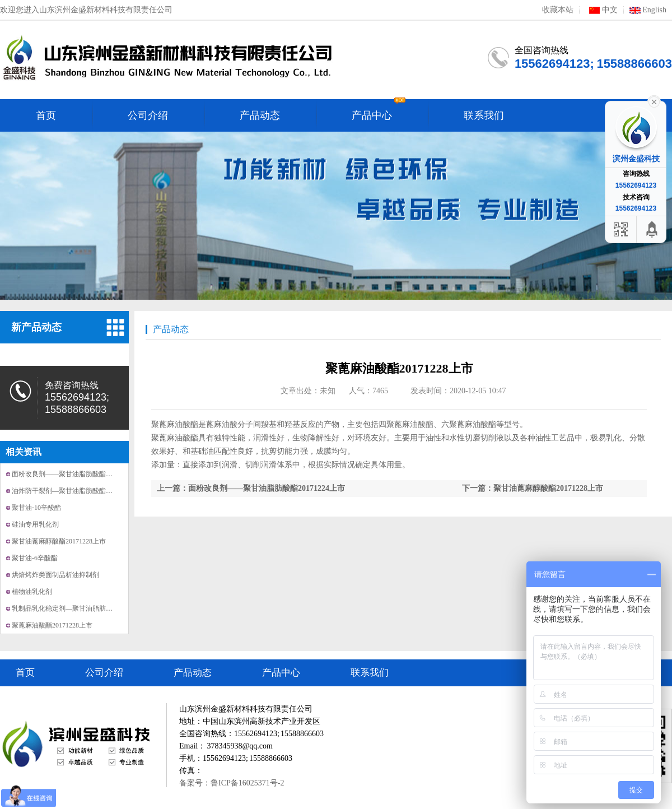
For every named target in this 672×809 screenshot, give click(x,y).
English (648, 10)
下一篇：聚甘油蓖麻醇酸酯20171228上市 (533, 488)
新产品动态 (36, 327)
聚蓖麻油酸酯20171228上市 (52, 625)
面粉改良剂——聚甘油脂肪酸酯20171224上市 (79, 474)
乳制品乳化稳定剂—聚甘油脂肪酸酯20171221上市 (86, 608)
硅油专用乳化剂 (35, 524)
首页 (25, 673)
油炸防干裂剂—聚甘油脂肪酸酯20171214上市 (79, 491)
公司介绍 (104, 673)
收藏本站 (558, 10)
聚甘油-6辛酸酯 (35, 558)
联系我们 (370, 673)
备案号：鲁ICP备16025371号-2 (232, 783)
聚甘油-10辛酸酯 (36, 508)
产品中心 (281, 673)
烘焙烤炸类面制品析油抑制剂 (55, 575)
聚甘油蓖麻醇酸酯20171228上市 (59, 541)
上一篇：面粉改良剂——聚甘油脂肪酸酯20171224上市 (251, 488)
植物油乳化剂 (32, 592)
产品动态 (171, 329)
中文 (601, 10)
